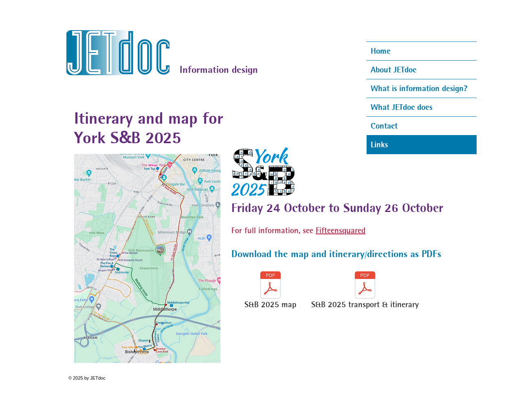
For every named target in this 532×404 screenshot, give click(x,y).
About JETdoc (394, 70)
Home (381, 51)
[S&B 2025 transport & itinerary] (365, 292)
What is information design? (419, 88)
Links (379, 144)
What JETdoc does (401, 107)
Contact (384, 126)
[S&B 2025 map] (270, 292)
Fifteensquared (341, 230)
